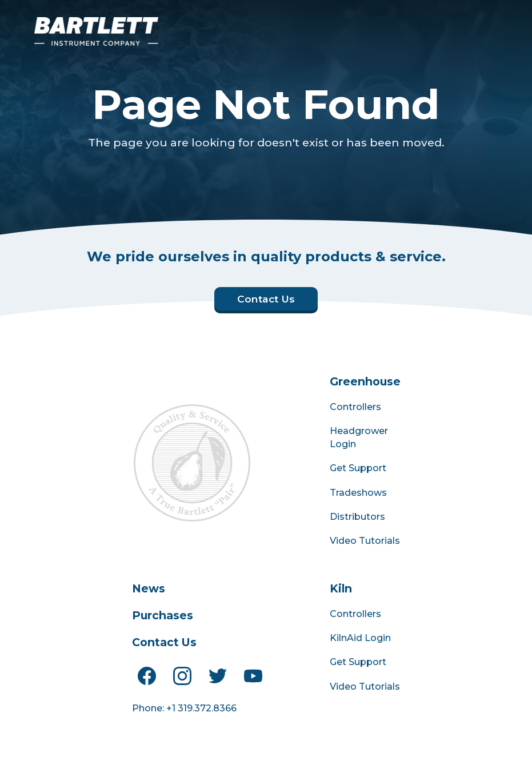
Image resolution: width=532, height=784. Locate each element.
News (149, 588)
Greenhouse (365, 381)
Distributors (357, 517)
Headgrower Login (359, 437)
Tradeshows (358, 493)
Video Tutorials (365, 541)
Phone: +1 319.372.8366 (184, 708)
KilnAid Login (360, 638)
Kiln (341, 588)
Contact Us (164, 642)
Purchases (163, 615)
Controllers (355, 407)
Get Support (358, 468)
